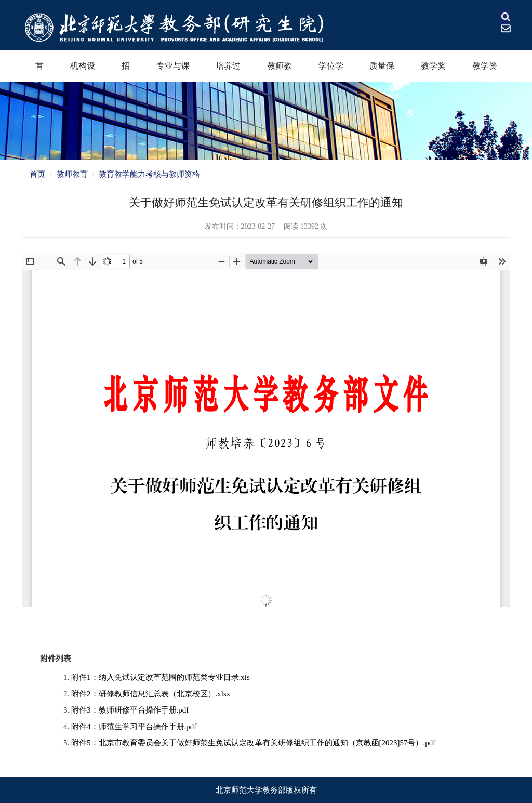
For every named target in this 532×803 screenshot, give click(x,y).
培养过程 (228, 71)
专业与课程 (173, 71)
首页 (39, 71)
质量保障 (382, 71)
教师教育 (280, 71)
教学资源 (485, 71)
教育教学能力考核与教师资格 (149, 174)
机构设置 (83, 71)
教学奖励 (433, 71)
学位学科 (331, 71)
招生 (126, 71)
